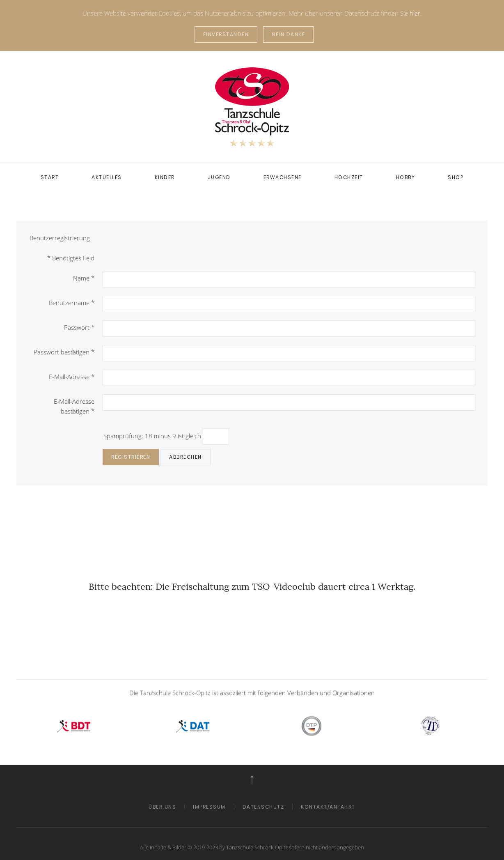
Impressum (209, 807)
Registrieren (131, 457)
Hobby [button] (406, 177)
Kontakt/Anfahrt (328, 807)
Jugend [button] (219, 177)
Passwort (79, 327)
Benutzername (72, 303)
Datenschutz (263, 807)
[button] (252, 780)
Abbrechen (186, 457)
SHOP (456, 177)
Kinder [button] (165, 177)
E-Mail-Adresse (72, 377)
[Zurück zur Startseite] (252, 107)
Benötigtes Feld (71, 258)
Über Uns (162, 807)
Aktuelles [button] (107, 177)
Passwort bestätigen (64, 352)
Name (84, 278)
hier (415, 13)
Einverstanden (226, 34)
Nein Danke (288, 34)
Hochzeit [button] (349, 177)
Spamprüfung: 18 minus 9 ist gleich (153, 436)
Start (50, 177)
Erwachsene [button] (283, 177)
